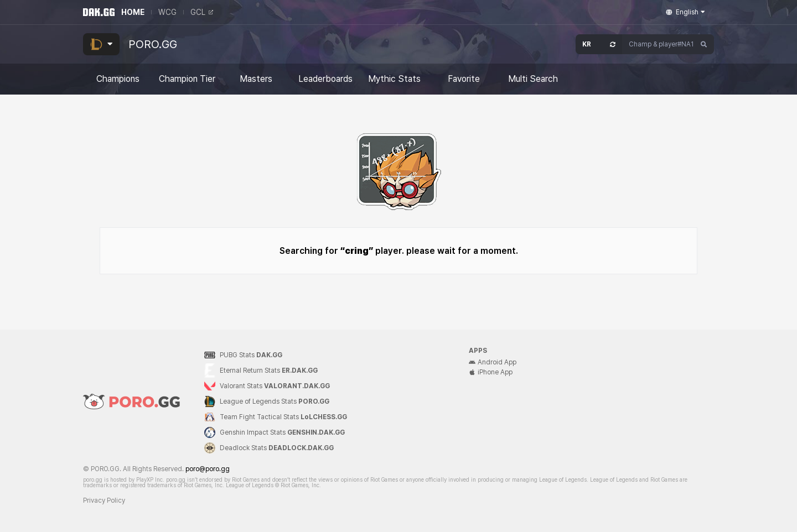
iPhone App (491, 372)
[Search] (704, 44)
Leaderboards (325, 79)
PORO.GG (153, 44)
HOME (133, 12)
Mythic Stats (394, 79)
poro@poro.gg (208, 469)
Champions (118, 79)
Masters (256, 79)
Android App (493, 362)
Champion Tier (187, 79)
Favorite (464, 79)
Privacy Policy (104, 500)
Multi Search (533, 79)
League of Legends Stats (275, 401)
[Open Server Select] (599, 44)
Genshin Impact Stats (282, 432)
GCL (202, 12)
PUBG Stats (251, 355)
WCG (167, 12)
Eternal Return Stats (269, 371)
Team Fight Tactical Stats (283, 417)
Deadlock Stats (277, 448)
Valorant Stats (275, 386)
